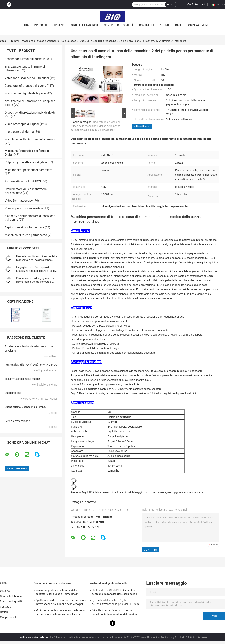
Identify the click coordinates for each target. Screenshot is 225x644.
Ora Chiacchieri (196, 4)
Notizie (164, 25)
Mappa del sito (9, 617)
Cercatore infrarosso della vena (25, 86)
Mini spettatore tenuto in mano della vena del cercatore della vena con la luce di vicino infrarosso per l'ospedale (60, 613)
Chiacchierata (142, 126)
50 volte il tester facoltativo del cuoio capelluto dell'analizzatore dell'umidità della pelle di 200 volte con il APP (114, 613)
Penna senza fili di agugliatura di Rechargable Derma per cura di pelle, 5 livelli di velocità (35, 282)
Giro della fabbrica (85, 25)
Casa (25, 25)
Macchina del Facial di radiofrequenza (30, 139)
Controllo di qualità (119, 25)
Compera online (198, 25)
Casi (178, 25)
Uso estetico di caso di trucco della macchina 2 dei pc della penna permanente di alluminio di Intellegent (96, 126)
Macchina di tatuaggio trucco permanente (142, 492)
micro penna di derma (19, 132)
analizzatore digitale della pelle (25, 93)
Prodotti (41, 25)
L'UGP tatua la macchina (102, 492)
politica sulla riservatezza (34, 637)
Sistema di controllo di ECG (23, 181)
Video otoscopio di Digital (22, 124)
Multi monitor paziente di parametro (28, 170)
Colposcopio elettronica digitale (26, 162)
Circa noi (59, 25)
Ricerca (170, 5)
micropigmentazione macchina (185, 492)
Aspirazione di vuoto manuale (24, 227)
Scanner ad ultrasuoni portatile (25, 59)
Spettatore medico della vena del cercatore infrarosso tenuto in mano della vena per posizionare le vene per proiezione (61, 603)
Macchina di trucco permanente (40, 41)
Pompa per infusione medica (24, 208)
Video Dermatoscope (19, 201)
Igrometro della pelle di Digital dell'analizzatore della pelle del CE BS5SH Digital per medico (116, 603)
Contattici (147, 25)
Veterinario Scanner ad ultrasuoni (27, 78)
